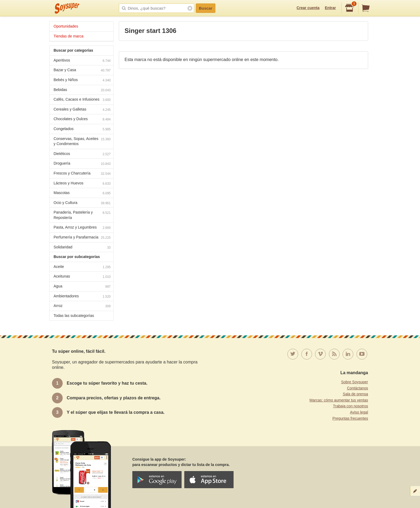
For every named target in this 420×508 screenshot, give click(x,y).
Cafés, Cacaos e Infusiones (82, 100)
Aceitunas (82, 277)
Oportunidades (66, 26)
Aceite (82, 267)
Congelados (82, 129)
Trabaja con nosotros (350, 406)
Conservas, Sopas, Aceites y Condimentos (82, 141)
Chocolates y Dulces (82, 120)
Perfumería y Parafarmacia (82, 238)
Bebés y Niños (82, 80)
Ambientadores (82, 297)
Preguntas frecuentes (350, 418)
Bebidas (82, 90)
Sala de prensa (355, 394)
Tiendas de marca (69, 36)
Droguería (82, 164)
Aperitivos (82, 61)
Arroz (82, 306)
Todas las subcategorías (74, 316)
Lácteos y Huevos (82, 184)
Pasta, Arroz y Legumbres (82, 228)
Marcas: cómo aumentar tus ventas (339, 400)
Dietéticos (82, 154)
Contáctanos (357, 388)
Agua (82, 287)
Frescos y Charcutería (82, 174)
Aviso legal (359, 412)
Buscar (206, 8)
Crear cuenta (308, 8)
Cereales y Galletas (82, 110)
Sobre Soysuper (355, 382)
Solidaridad (82, 248)
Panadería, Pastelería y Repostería (82, 215)
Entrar (330, 8)
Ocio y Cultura (82, 203)
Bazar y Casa (82, 71)
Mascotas (82, 193)
